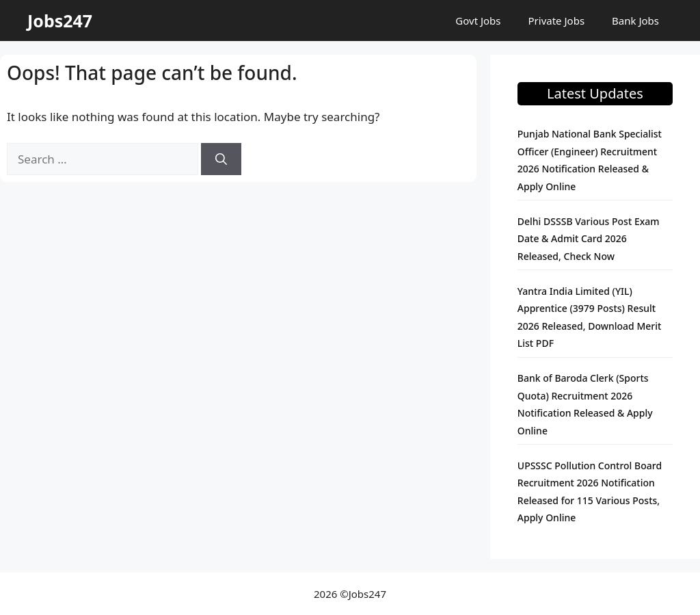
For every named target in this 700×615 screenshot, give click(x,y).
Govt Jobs (478, 21)
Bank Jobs (635, 21)
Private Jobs (557, 21)
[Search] (221, 159)
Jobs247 (60, 21)
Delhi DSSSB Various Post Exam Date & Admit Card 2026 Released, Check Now (589, 239)
